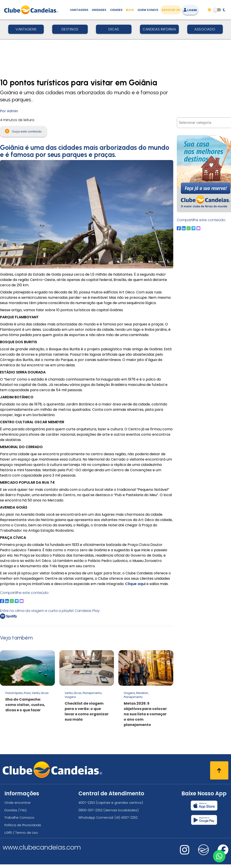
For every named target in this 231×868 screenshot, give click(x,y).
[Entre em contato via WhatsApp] (219, 856)
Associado (205, 29)
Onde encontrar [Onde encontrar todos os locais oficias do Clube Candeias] (18, 803)
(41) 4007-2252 (126, 818)
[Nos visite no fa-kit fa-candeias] (203, 854)
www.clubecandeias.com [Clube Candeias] (42, 847)
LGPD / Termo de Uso (21, 833)
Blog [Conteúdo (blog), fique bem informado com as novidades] (130, 10)
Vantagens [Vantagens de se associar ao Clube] (79, 10)
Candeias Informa (159, 29)
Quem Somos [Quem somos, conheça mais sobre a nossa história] (148, 10)
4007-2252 (87, 803)
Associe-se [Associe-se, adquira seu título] (171, 10)
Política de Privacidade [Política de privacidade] (23, 825)
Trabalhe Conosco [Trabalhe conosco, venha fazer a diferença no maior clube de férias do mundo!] (19, 818)
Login (190, 10)
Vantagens (26, 29)
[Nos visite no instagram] (185, 853)
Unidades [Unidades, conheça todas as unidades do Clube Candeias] (99, 10)
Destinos (70, 29)
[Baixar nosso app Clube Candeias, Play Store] (204, 820)
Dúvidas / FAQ (16, 810)
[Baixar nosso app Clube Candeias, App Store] (204, 806)
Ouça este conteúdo (23, 131)
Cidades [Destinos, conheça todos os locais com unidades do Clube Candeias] (116, 10)
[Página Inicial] (32, 10)
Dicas (114, 29)
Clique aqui (136, 584)
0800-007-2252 (91, 810)
